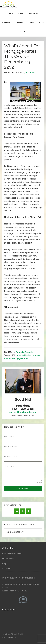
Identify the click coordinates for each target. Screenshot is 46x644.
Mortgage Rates (20, 358)
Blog (4, 564)
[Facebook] (28, 511)
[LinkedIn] (17, 511)
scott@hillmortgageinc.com (23, 412)
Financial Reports (24, 352)
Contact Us (7, 569)
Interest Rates (24, 355)
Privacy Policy (8, 559)
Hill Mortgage (23, 5)
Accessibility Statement (12, 553)
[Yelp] (23, 511)
